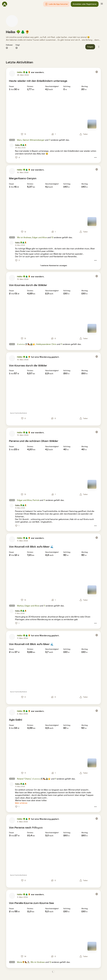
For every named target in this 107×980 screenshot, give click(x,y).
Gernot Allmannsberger (34, 140)
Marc (19, 140)
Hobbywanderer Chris (46, 344)
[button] (56, 4)
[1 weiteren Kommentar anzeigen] (54, 266)
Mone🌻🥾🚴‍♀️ (23, 962)
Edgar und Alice (40, 237)
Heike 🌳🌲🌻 (18, 32)
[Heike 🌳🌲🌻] (21, 145)
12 (50, 962)
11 (50, 140)
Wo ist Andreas (24, 237)
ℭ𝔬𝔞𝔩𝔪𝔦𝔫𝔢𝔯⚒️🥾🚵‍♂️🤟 (26, 344)
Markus (20, 606)
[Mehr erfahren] (21, 803)
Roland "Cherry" (24, 779)
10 (52, 237)
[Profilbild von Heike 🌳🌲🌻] (12, 21)
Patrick (36, 500)
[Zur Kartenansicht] (92, 124)
